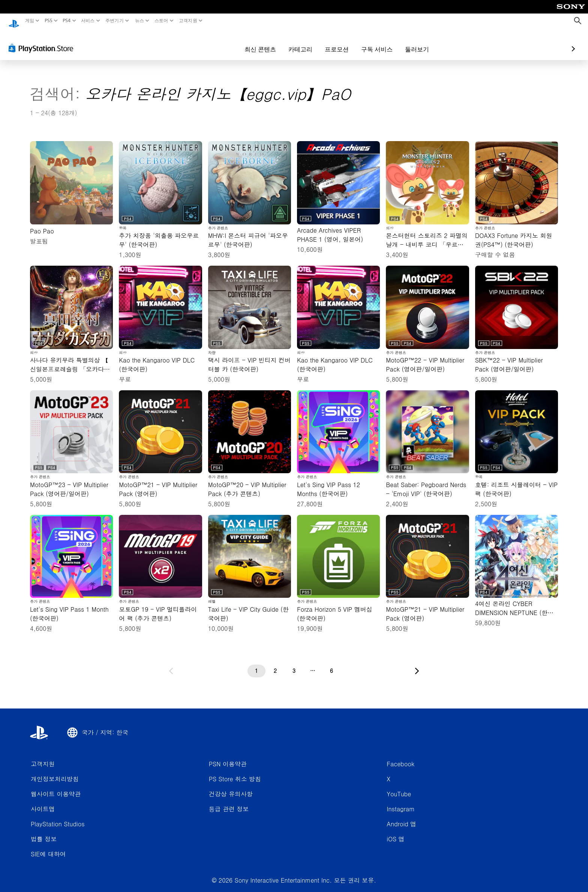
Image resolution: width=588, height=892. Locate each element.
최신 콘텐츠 (217, 42)
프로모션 (293, 42)
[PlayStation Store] (43, 41)
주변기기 (115, 21)
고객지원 (188, 21)
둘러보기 (373, 42)
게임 (30, 21)
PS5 (48, 21)
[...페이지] (313, 664)
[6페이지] (331, 664)
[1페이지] (256, 664)
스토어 (161, 21)
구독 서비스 (333, 42)
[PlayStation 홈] (14, 21)
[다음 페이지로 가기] (417, 664)
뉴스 (140, 21)
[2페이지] (275, 664)
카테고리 (257, 42)
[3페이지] (294, 664)
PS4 (67, 21)
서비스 (88, 21)
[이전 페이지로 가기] (171, 664)
